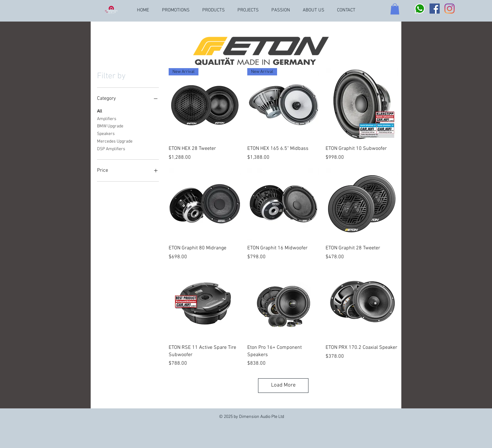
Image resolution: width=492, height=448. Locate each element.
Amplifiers (107, 118)
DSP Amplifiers (111, 149)
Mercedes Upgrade (115, 141)
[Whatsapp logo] (420, 9)
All (100, 111)
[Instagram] (450, 9)
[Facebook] (435, 9)
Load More (283, 385)
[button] (395, 9)
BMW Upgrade (110, 126)
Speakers (106, 133)
